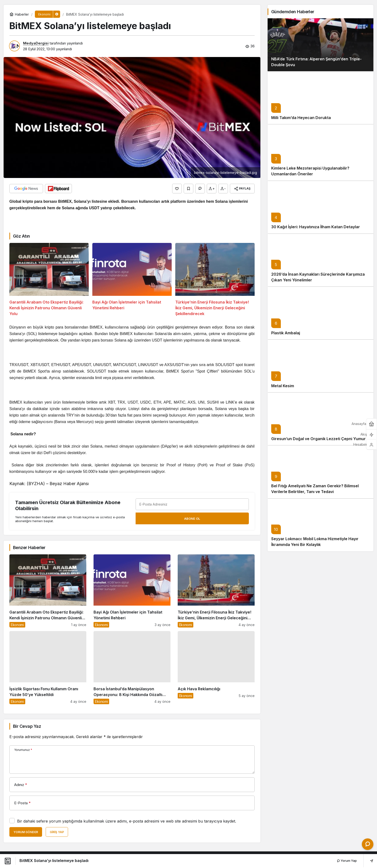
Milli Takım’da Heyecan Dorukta (301, 125)
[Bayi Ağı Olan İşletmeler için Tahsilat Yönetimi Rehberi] (132, 280)
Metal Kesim (283, 393)
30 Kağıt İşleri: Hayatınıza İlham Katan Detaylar (316, 234)
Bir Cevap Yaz (27, 726)
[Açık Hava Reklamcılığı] (216, 668)
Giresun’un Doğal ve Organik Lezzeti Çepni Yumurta (320, 446)
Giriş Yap (57, 832)
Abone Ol (192, 519)
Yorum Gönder (26, 832)
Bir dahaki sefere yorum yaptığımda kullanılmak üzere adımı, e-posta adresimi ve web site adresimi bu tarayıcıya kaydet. (127, 821)
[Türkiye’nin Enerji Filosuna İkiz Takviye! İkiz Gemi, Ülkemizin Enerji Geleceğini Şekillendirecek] (215, 280)
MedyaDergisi (36, 43)
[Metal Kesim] (320, 373)
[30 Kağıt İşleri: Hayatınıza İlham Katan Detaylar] (320, 214)
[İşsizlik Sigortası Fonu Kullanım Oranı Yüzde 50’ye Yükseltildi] (48, 668)
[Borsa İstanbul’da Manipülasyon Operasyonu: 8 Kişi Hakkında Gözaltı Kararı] (132, 668)
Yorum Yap (347, 861)
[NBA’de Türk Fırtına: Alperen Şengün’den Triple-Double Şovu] (320, 52)
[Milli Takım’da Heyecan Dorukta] (320, 105)
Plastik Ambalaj (286, 340)
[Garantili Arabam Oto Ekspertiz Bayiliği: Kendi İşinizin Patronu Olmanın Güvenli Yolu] (49, 280)
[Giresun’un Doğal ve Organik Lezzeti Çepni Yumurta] (320, 426)
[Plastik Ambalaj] (320, 320)
